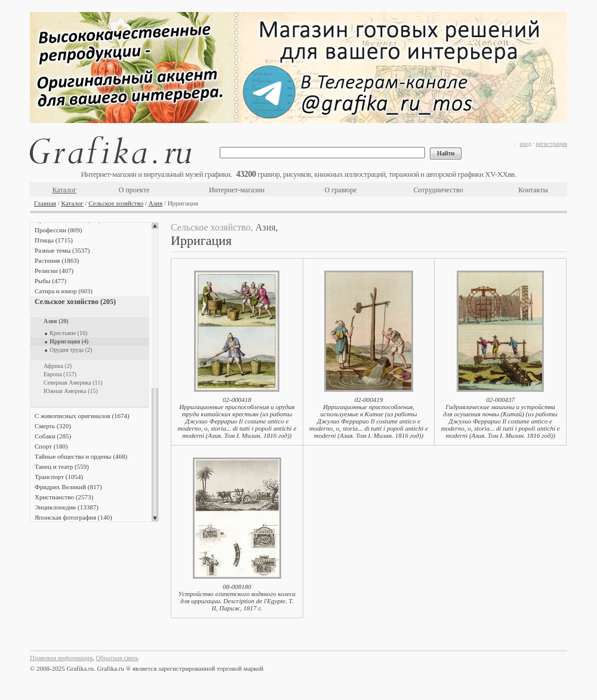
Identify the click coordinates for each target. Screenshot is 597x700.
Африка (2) (58, 366)
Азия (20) (56, 321)
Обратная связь (117, 658)
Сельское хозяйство (116, 203)
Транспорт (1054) (59, 477)
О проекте (134, 190)
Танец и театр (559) (62, 466)
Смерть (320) (53, 426)
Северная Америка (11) (73, 383)
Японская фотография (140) (73, 517)
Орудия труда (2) (71, 350)
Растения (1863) (57, 260)
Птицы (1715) (54, 240)
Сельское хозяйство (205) (75, 302)
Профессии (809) (58, 230)
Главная (45, 203)
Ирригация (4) (69, 341)
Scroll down (155, 518)
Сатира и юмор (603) (64, 291)
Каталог (64, 190)
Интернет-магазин (237, 190)
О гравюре (341, 190)
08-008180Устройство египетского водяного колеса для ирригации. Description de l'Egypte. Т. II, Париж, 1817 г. (237, 597)
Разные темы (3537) (62, 250)
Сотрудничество (438, 190)
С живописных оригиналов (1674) (82, 416)
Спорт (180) (51, 446)
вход (526, 144)
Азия (156, 203)
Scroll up (155, 226)
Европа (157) (60, 374)
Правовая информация (61, 658)
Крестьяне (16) (68, 333)
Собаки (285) (53, 436)
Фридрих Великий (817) (68, 487)
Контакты (533, 190)
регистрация (551, 144)
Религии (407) (54, 271)
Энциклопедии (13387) (67, 507)
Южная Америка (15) (71, 391)
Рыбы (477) (50, 281)
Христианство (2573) (64, 497)
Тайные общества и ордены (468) (81, 456)
